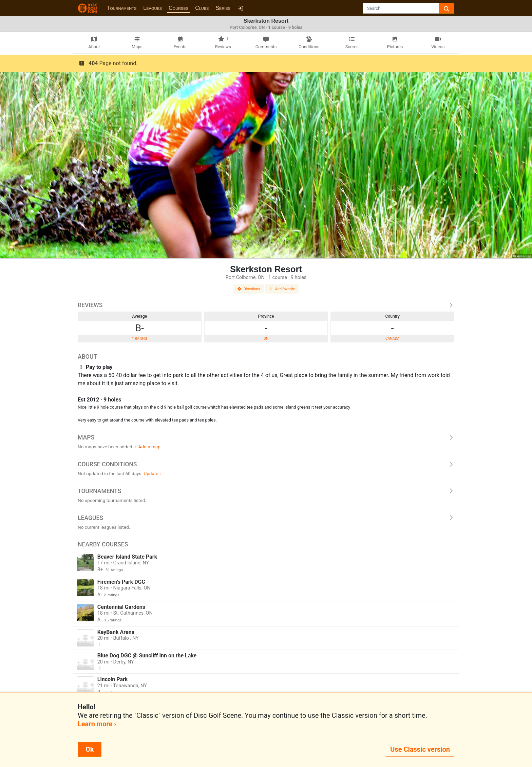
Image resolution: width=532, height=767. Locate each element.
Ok (90, 749)
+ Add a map (148, 447)
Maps (266, 437)
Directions (249, 289)
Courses (178, 8)
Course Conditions (266, 464)
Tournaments (121, 8)
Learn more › (97, 724)
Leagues (153, 8)
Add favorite (282, 289)
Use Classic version (420, 749)
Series (223, 8)
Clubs (202, 8)
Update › (152, 473)
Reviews (266, 305)
